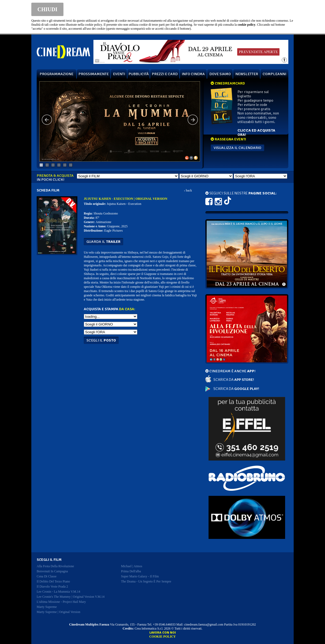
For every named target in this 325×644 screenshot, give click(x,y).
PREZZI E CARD (165, 74)
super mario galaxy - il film (140, 576)
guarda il (103, 242)
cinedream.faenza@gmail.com (204, 624)
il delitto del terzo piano (53, 581)
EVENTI (119, 74)
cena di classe (47, 576)
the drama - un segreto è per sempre (146, 581)
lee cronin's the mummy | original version (71, 597)
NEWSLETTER (247, 74)
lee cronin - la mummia (58, 592)
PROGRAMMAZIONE (56, 74)
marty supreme (47, 607)
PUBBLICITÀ (139, 74)
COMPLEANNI (274, 74)
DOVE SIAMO (220, 74)
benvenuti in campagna (52, 571)
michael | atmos (132, 566)
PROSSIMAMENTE (94, 74)
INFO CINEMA (193, 74)
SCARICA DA (234, 380)
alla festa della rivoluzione (55, 566)
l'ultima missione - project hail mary (61, 602)
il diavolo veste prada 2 (52, 586)
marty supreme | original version (58, 612)
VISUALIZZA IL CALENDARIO (237, 148)
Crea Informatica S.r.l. (149, 628)
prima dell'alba (131, 571)
